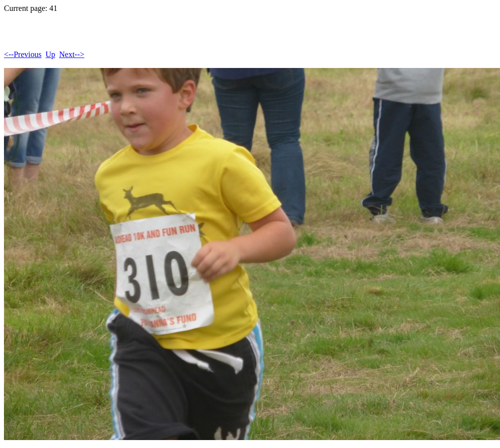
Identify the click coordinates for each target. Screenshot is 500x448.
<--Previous (23, 54)
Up (51, 54)
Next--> (72, 54)
